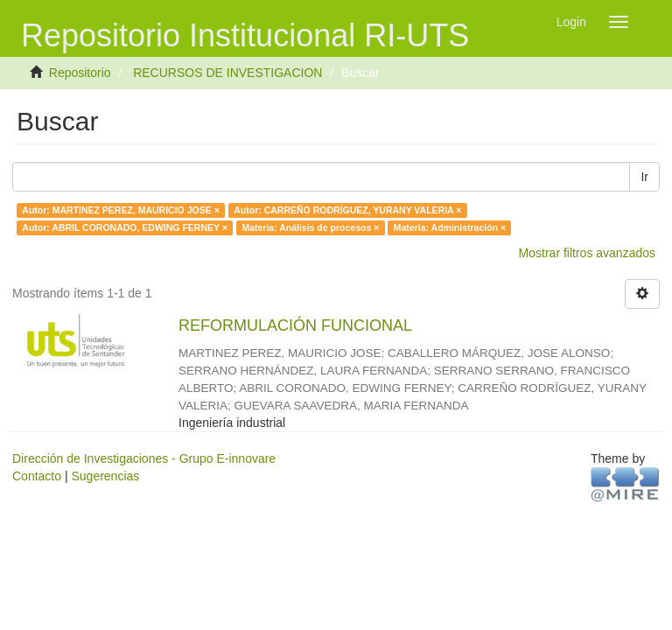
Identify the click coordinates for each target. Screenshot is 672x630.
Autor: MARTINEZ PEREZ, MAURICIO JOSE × (120, 210)
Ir (644, 177)
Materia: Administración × (450, 227)
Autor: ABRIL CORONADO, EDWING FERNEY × (125, 227)
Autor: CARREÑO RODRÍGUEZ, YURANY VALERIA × (347, 210)
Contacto (37, 476)
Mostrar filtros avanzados (587, 253)
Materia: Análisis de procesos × (310, 227)
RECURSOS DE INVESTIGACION (227, 73)
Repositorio (80, 73)
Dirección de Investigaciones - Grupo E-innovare (144, 458)
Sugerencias (105, 476)
